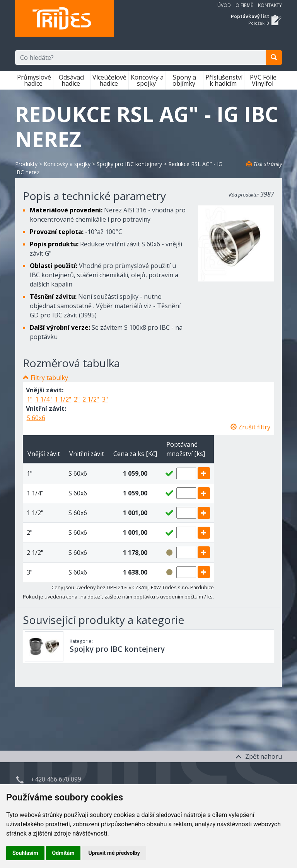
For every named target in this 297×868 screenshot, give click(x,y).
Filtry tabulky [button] (49, 378)
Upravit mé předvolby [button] (114, 853)
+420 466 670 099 (56, 779)
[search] (274, 58)
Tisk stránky (264, 164)
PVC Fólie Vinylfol (263, 80)
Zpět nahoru (259, 756)
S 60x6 (36, 418)
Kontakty (270, 5)
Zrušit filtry (250, 427)
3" (105, 399)
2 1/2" (91, 399)
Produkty (26, 164)
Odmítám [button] (63, 853)
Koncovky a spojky (147, 80)
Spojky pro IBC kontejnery (129, 164)
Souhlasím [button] (25, 853)
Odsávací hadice (72, 80)
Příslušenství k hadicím (224, 80)
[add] (204, 473)
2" (77, 399)
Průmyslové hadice (34, 80)
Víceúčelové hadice (109, 80)
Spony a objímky (185, 80)
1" (30, 399)
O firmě (244, 5)
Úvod (224, 5)
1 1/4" (44, 399)
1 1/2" (63, 399)
